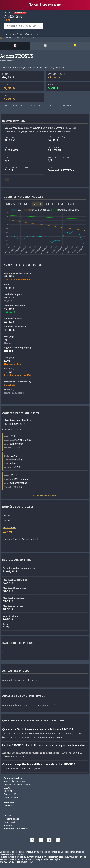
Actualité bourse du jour (15, 781)
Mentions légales (11, 819)
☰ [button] (6, 5)
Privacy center (10, 822)
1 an (60, 204)
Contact (7, 816)
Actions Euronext (12, 797)
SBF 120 (8, 791)
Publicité (8, 806)
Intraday (11, 204)
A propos (8, 825)
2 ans (71, 204)
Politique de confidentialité (16, 828)
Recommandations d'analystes (18, 785)
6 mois (50, 204)
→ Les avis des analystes (45, 495)
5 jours (24, 204)
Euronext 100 (10, 794)
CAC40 (7, 788)
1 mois (37, 204)
